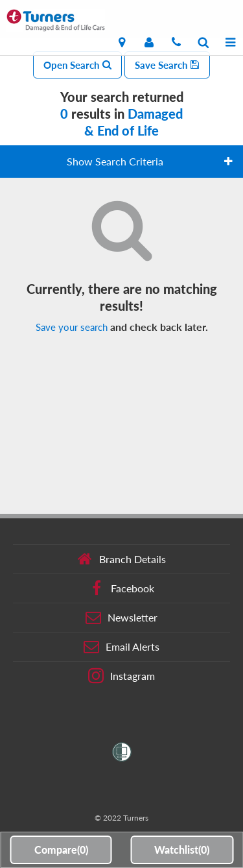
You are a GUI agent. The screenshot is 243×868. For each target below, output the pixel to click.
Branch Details (121, 559)
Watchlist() (182, 850)
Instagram (121, 676)
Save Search (167, 65)
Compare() (61, 850)
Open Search (77, 65)
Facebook (121, 588)
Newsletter (121, 618)
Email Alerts (121, 647)
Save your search (72, 327)
